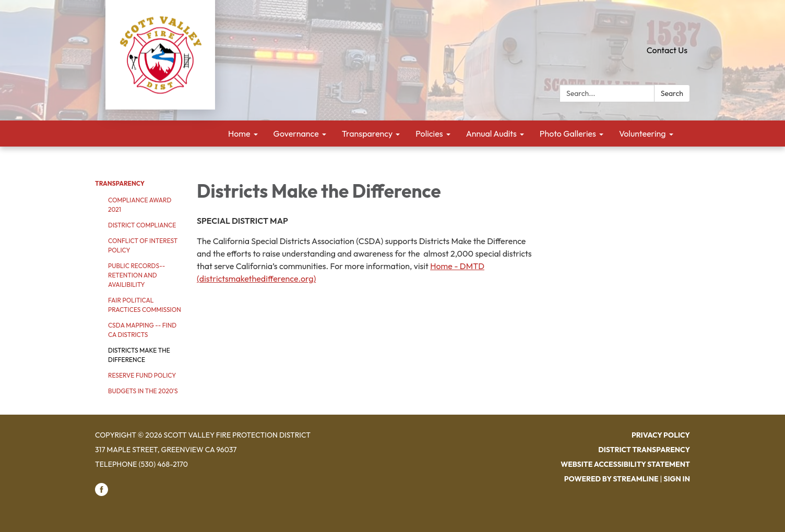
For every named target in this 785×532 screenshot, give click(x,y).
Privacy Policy (661, 435)
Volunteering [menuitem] (643, 134)
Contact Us (667, 50)
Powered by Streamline (611, 479)
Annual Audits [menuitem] (491, 134)
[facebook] (102, 493)
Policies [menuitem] (429, 134)
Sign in (677, 479)
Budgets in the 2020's (143, 391)
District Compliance (142, 225)
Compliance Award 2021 (140, 205)
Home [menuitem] (239, 134)
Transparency (120, 183)
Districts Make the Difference (139, 355)
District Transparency (644, 450)
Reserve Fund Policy (142, 375)
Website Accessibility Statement (625, 464)
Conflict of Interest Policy (143, 245)
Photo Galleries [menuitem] (568, 134)
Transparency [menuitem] (367, 134)
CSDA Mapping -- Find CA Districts (142, 330)
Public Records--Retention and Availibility (136, 275)
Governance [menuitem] (296, 134)
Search (672, 93)
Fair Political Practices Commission (145, 305)
